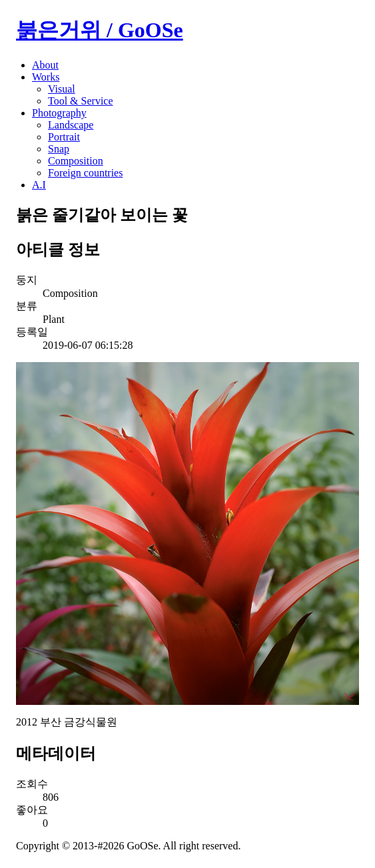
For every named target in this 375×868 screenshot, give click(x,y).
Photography (59, 113)
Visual (62, 89)
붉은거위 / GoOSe (100, 30)
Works (46, 77)
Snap (59, 149)
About (45, 65)
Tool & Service (81, 101)
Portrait (64, 137)
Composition (76, 161)
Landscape (71, 125)
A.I (39, 185)
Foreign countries (85, 173)
